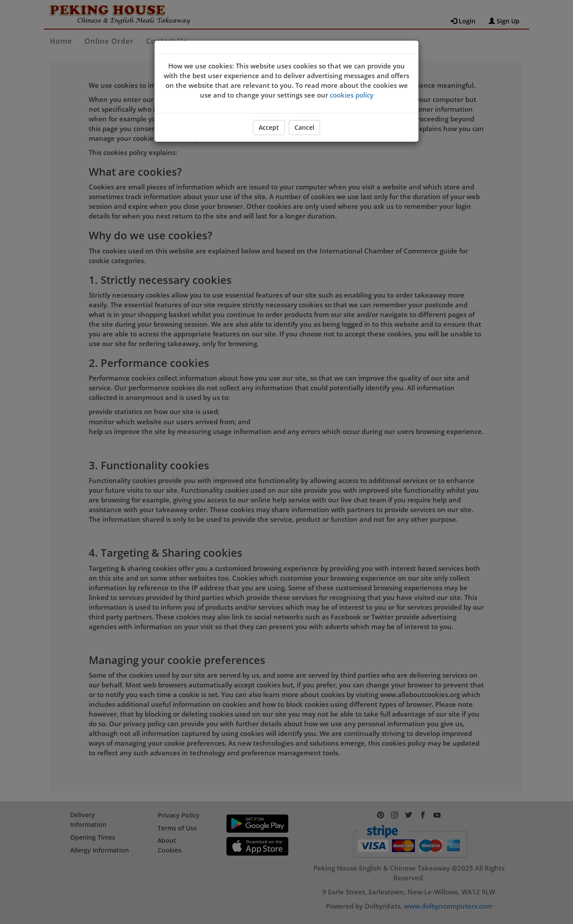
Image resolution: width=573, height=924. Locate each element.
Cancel (304, 127)
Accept (269, 127)
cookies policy (352, 95)
